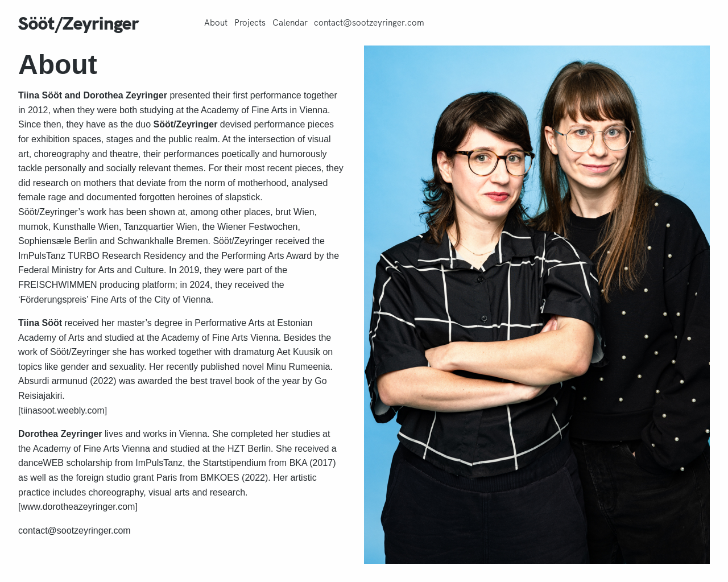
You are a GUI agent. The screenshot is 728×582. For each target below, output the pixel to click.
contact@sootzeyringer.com (369, 23)
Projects (250, 23)
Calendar (290, 23)
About (216, 23)
